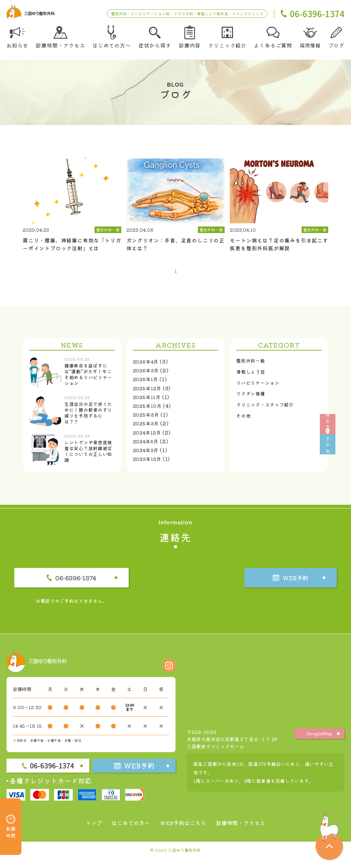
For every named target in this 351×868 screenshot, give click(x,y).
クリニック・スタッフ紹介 (269, 414)
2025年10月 (149, 409)
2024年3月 (148, 454)
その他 (244, 426)
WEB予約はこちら (183, 832)
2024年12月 (149, 436)
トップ (86, 832)
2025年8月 (148, 418)
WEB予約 (341, 398)
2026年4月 (148, 365)
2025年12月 (149, 392)
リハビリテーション (261, 389)
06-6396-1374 (92, 584)
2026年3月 (148, 374)
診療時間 (11, 818)
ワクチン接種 (253, 401)
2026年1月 (147, 383)
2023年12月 (149, 462)
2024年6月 (148, 445)
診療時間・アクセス (247, 832)
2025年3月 (148, 427)
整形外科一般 (253, 365)
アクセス (341, 470)
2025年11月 (149, 401)
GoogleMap (319, 743)
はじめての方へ (126, 832)
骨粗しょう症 (253, 377)
